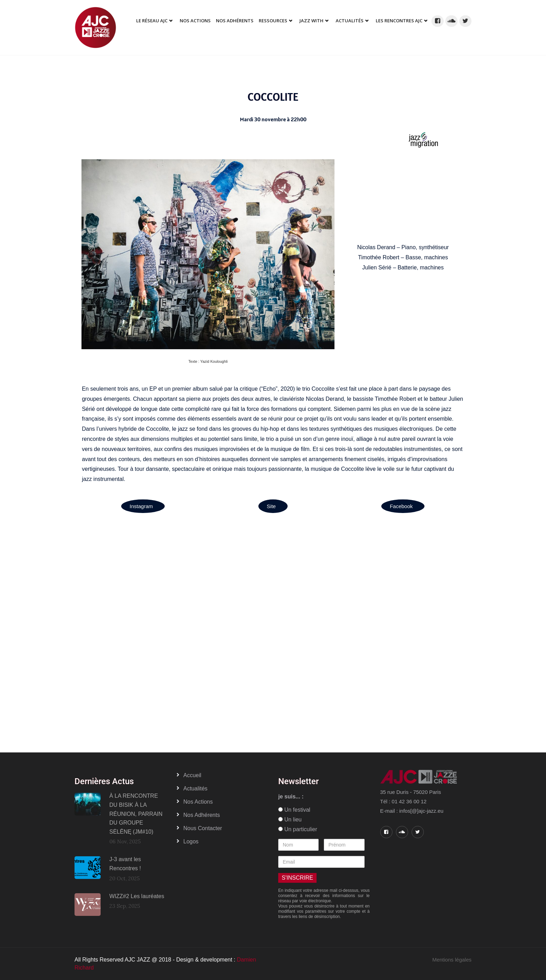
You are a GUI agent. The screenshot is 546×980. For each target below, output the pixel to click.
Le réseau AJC (152, 21)
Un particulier (298, 829)
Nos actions (198, 802)
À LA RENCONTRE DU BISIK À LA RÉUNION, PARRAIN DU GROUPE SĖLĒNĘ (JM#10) (136, 814)
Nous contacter (203, 828)
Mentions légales (452, 960)
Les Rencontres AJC (399, 21)
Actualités (350, 21)
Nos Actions (195, 21)
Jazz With (311, 21)
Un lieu (290, 820)
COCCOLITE (273, 97)
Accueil (193, 775)
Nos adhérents (235, 21)
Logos (191, 841)
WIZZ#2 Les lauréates (137, 896)
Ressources (273, 21)
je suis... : (291, 797)
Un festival (294, 810)
